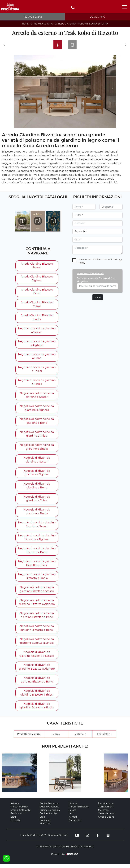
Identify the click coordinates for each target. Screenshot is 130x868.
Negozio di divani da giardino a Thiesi (37, 501)
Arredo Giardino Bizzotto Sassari (37, 266)
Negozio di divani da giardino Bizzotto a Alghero (37, 671)
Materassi (104, 814)
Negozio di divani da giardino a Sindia (37, 514)
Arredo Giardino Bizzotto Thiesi (37, 305)
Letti (71, 818)
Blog (13, 821)
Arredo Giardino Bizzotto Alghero (37, 279)
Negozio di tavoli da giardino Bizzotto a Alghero (37, 540)
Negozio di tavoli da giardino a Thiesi (37, 371)
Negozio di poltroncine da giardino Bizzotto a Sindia (37, 645)
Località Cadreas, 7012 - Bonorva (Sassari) (44, 839)
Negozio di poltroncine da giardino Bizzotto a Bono (37, 618)
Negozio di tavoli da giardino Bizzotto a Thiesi (37, 566)
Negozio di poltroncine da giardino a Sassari (37, 397)
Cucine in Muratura (45, 826)
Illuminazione (106, 807)
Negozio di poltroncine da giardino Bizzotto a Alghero (37, 605)
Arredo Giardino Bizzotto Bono (37, 292)
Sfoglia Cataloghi (20, 814)
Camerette (75, 824)
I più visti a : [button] (104, 738)
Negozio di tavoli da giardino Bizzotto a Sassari (37, 527)
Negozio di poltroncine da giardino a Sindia (37, 449)
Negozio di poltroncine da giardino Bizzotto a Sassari (37, 592)
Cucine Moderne (49, 807)
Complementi (106, 811)
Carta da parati (107, 818)
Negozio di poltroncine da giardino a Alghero (37, 410)
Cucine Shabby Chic (48, 819)
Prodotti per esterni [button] (29, 738)
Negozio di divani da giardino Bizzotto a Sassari (37, 658)
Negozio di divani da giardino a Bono (37, 488)
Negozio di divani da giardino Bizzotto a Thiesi (37, 697)
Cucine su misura (50, 814)
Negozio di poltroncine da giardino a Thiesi (37, 436)
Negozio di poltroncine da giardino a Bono (37, 423)
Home (26, 24)
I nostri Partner (19, 811)
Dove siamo (98, 17)
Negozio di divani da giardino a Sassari (37, 462)
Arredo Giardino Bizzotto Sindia (37, 318)
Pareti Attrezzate (79, 811)
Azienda (15, 807)
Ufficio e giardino (42, 24)
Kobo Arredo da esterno (93, 24)
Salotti (73, 814)
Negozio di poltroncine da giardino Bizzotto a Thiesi (37, 632)
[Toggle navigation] (125, 7)
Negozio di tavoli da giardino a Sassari (37, 331)
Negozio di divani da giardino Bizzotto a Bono (37, 684)
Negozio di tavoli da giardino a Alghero (37, 345)
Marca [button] (56, 738)
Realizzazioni (18, 818)
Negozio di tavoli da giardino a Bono (37, 358)
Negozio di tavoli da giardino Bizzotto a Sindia (37, 579)
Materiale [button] (80, 738)
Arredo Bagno (106, 821)
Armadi (73, 821)
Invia (98, 298)
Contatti (15, 824)
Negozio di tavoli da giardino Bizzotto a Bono (37, 553)
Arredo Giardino (66, 24)
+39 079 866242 (32, 17)
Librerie (73, 807)
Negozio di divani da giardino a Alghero (37, 475)
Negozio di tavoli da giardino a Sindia (37, 384)
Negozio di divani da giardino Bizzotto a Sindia (37, 710)
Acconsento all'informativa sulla (100, 262)
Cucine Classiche (49, 811)
